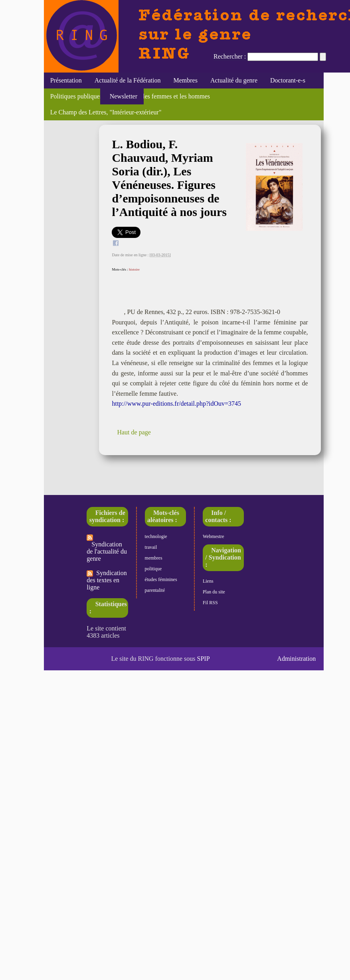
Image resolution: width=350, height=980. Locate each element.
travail (151, 547)
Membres (185, 80)
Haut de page (134, 432)
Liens (208, 581)
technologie (156, 536)
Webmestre (214, 536)
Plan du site (214, 592)
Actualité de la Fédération (128, 80)
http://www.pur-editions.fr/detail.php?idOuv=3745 (176, 404)
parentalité (155, 590)
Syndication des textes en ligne (107, 580)
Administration (296, 659)
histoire (134, 269)
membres (154, 558)
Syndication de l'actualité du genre (107, 548)
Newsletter (122, 96)
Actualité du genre (234, 80)
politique (153, 569)
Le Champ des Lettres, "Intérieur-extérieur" (106, 112)
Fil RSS (210, 603)
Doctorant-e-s (288, 80)
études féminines (161, 579)
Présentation (66, 80)
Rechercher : (230, 56)
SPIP (204, 659)
